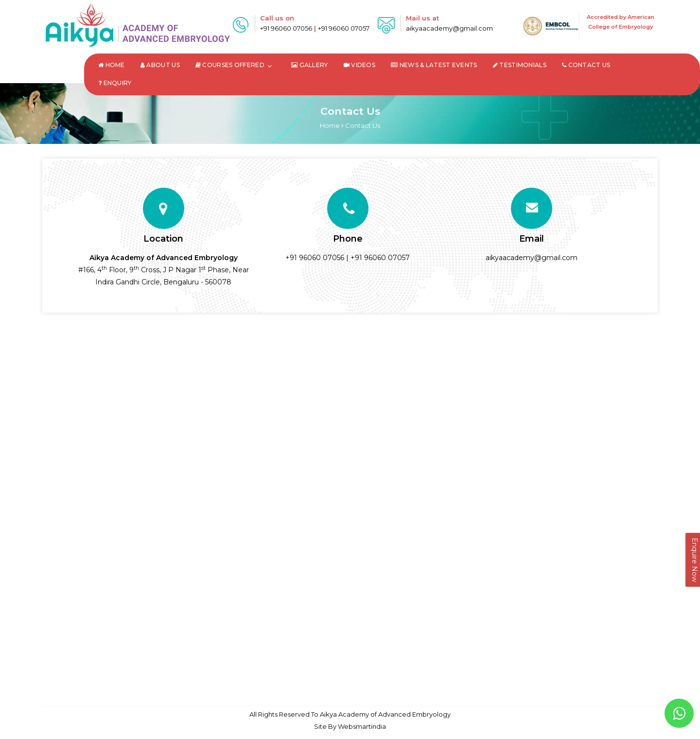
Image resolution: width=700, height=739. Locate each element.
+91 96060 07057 (344, 28)
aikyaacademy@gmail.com (449, 28)
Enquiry (115, 83)
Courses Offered (230, 65)
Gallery (310, 65)
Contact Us (586, 65)
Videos (359, 65)
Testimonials (520, 65)
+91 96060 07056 (286, 28)
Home (112, 65)
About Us (160, 65)
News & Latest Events (434, 65)
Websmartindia (362, 726)
